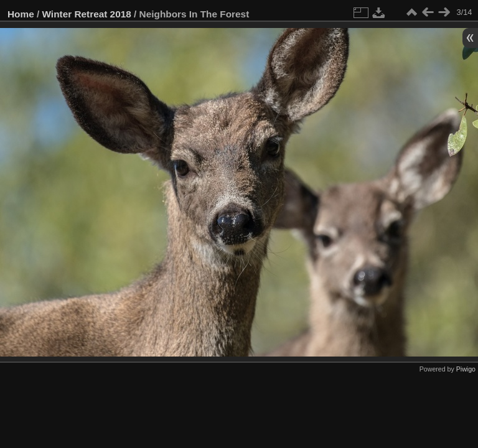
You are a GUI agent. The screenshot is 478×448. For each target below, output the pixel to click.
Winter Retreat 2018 (87, 14)
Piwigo (466, 369)
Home (21, 14)
